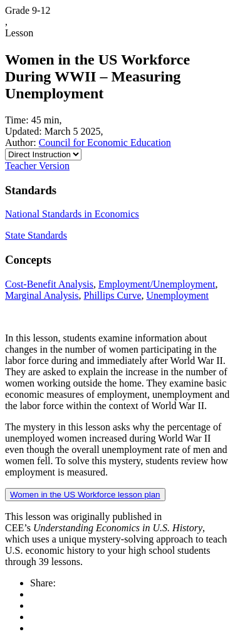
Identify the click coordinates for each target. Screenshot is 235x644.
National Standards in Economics (72, 214)
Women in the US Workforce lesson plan (85, 495)
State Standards (36, 235)
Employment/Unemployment (157, 284)
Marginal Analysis (42, 295)
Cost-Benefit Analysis (49, 284)
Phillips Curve (112, 295)
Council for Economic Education (105, 143)
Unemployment (178, 295)
